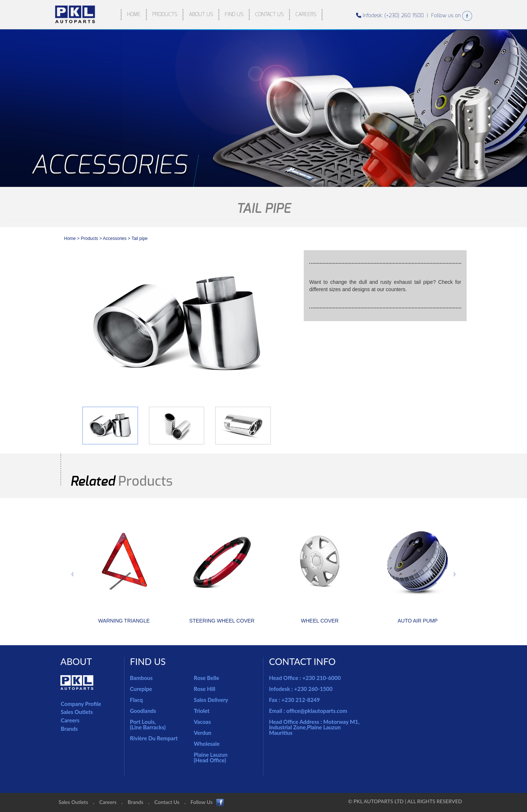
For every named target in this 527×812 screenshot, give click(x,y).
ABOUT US (201, 14)
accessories (115, 238)
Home (70, 238)
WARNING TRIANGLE (124, 621)
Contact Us (167, 802)
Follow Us (207, 802)
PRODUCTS (165, 14)
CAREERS (306, 14)
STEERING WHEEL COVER (222, 621)
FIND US (234, 14)
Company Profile (81, 704)
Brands (69, 729)
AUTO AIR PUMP (418, 621)
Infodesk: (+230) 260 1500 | (394, 16)
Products (89, 238)
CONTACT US (269, 14)
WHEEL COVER (320, 621)
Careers (70, 720)
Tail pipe (139, 238)
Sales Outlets (77, 712)
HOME (134, 14)
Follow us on (452, 16)
